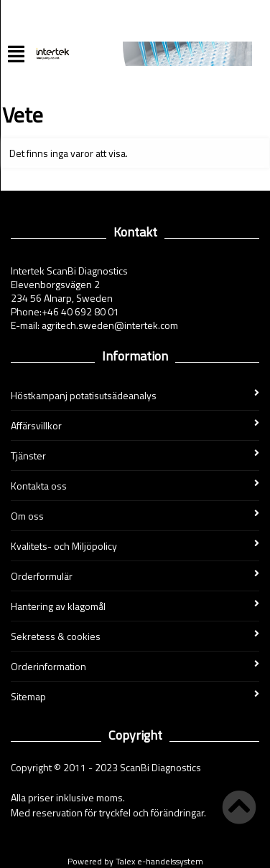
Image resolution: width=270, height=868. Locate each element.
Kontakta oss (135, 486)
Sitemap (135, 696)
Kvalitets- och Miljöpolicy (135, 546)
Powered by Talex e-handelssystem (135, 861)
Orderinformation (135, 666)
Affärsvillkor (135, 425)
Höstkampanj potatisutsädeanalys (135, 395)
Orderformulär (135, 576)
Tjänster (135, 456)
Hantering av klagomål (135, 606)
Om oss (135, 516)
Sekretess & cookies (135, 636)
